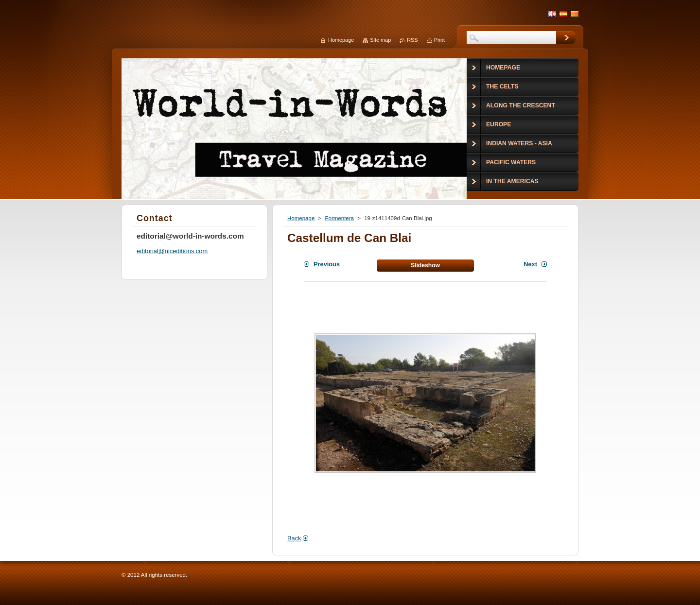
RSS (412, 40)
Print (439, 40)
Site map (380, 40)
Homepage (301, 218)
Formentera (339, 218)
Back (294, 538)
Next (530, 264)
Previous (327, 264)
